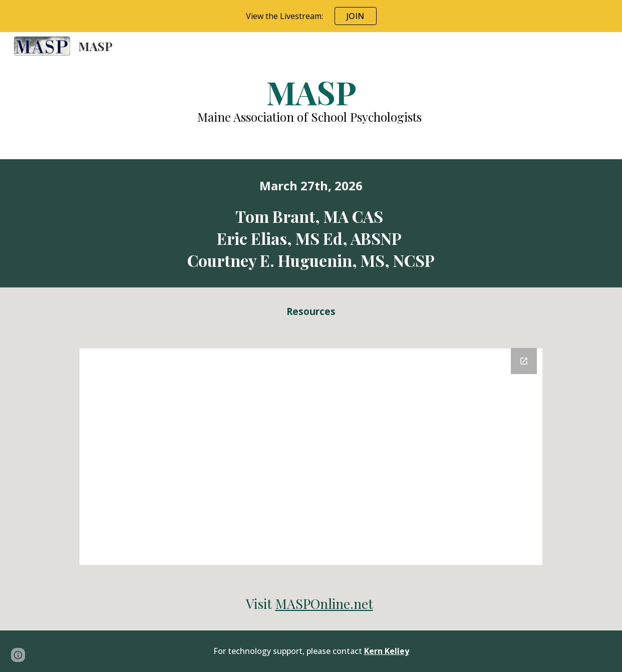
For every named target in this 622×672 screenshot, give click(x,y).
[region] (311, 16)
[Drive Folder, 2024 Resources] (311, 457)
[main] (311, 99)
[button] (18, 655)
